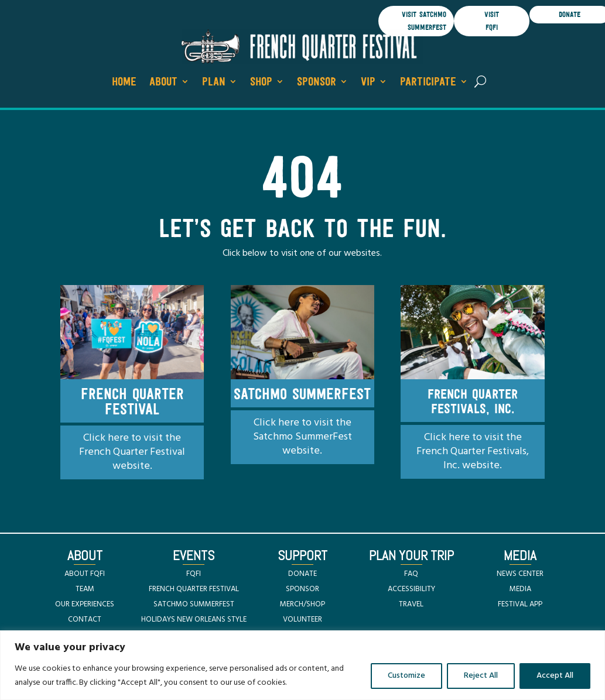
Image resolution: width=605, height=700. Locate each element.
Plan (214, 82)
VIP (368, 82)
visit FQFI (492, 21)
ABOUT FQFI (85, 574)
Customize (406, 676)
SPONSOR (302, 589)
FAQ (411, 574)
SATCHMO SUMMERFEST (194, 604)
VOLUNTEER (302, 620)
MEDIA (520, 589)
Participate (428, 82)
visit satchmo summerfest (424, 21)
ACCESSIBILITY (411, 589)
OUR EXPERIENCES (85, 604)
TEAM (85, 589)
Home (124, 82)
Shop (261, 82)
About (163, 82)
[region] (302, 665)
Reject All (481, 676)
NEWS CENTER (520, 574)
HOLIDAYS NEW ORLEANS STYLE (194, 620)
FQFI (194, 574)
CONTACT (85, 620)
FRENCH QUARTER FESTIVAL (194, 589)
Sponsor (317, 82)
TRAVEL (411, 604)
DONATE (302, 574)
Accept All (555, 676)
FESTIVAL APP (520, 604)
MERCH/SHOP (302, 604)
